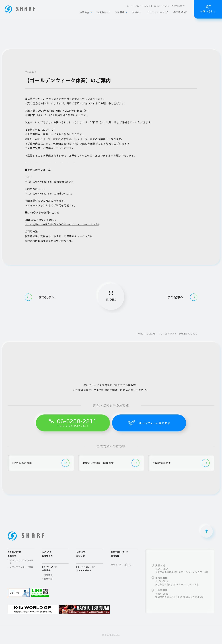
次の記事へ (182, 297)
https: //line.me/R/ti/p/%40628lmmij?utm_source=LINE (61, 224)
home (140, 334)
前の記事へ (40, 297)
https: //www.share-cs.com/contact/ (48, 182)
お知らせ (151, 334)
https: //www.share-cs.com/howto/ (47, 193)
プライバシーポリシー (122, 565)
